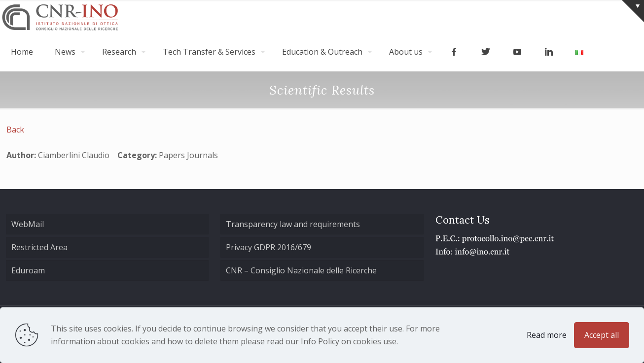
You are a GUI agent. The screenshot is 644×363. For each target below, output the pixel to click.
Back (15, 130)
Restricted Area (39, 247)
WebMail (28, 224)
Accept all (602, 335)
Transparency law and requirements (293, 224)
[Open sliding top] (633, 11)
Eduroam (28, 270)
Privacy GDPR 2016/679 (268, 247)
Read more (547, 335)
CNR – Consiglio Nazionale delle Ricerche (301, 270)
